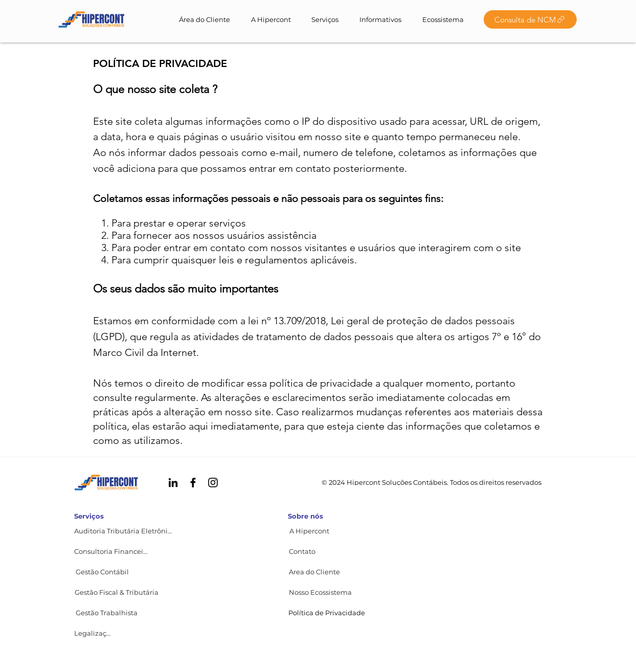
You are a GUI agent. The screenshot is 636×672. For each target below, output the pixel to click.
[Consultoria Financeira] (111, 551)
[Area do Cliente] (314, 572)
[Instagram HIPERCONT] (213, 483)
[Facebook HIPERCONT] (193, 483)
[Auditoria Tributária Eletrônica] (124, 531)
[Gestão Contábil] (102, 572)
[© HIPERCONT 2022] (92, 19)
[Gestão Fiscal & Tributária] (117, 592)
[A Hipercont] (309, 531)
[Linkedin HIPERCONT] (173, 483)
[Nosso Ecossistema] (320, 592)
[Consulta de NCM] (530, 19)
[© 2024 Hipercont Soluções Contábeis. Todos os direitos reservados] (432, 482)
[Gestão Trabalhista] (106, 613)
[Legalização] (94, 633)
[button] (302, 551)
